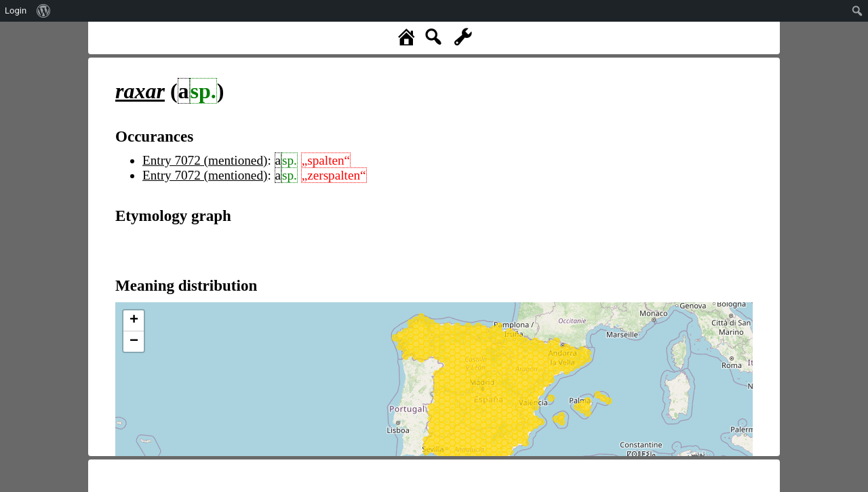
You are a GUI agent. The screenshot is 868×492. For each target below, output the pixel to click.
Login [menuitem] (16, 11)
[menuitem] (44, 11)
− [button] (134, 342)
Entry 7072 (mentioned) (205, 160)
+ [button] (134, 321)
